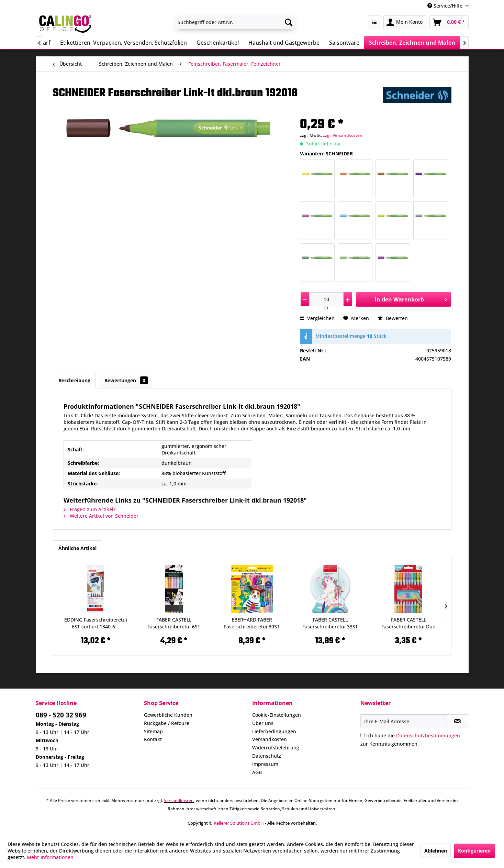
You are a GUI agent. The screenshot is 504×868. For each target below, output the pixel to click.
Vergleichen (317, 318)
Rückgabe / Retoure (167, 723)
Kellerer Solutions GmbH (239, 823)
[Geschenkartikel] (218, 43)
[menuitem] (235, 22)
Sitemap (153, 731)
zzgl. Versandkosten (343, 135)
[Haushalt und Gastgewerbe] (284, 43)
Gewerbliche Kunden (168, 715)
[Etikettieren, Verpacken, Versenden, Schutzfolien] (124, 43)
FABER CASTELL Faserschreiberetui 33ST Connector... (330, 623)
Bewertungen (126, 380)
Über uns (263, 723)
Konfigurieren (474, 851)
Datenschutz (267, 756)
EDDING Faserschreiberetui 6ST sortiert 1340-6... (96, 623)
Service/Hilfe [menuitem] (446, 6)
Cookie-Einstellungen (277, 715)
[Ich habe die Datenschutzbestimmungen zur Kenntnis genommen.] (363, 735)
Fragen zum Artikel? (89, 509)
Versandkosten (270, 739)
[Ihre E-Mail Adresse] (404, 721)
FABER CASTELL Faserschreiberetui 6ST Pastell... (174, 623)
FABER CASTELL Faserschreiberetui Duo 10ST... (408, 623)
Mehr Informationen (50, 857)
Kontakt (153, 739)
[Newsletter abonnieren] (457, 721)
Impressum (265, 764)
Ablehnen (436, 851)
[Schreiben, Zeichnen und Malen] (412, 43)
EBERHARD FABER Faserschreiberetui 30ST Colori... (252, 623)
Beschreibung (74, 380)
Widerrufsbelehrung (276, 748)
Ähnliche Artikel (77, 548)
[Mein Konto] (405, 22)
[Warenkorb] (449, 22)
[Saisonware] (344, 43)
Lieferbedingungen (274, 731)
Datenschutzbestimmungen (428, 735)
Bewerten (393, 318)
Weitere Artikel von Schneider (101, 516)
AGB (257, 772)
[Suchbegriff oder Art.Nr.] (235, 22)
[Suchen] (289, 22)
